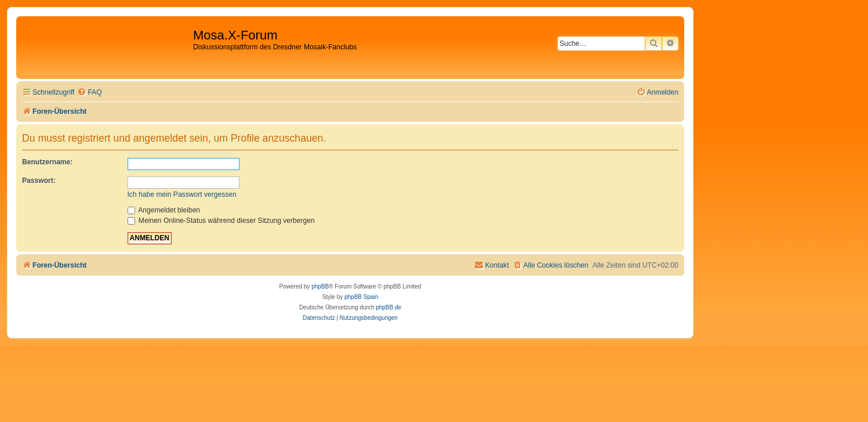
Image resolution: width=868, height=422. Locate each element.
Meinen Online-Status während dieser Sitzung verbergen (221, 221)
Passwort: (39, 181)
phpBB (320, 286)
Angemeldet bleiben (164, 210)
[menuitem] (89, 93)
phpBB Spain (361, 297)
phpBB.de (388, 307)
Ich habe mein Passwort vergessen (182, 194)
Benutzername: (47, 162)
